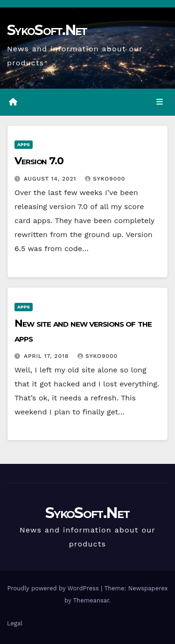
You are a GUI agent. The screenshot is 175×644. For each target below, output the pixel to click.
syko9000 (105, 179)
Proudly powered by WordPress (54, 588)
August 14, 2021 (51, 179)
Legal (15, 623)
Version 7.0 (39, 161)
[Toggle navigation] (160, 102)
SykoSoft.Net (47, 30)
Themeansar (91, 600)
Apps (24, 144)
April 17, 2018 (47, 356)
